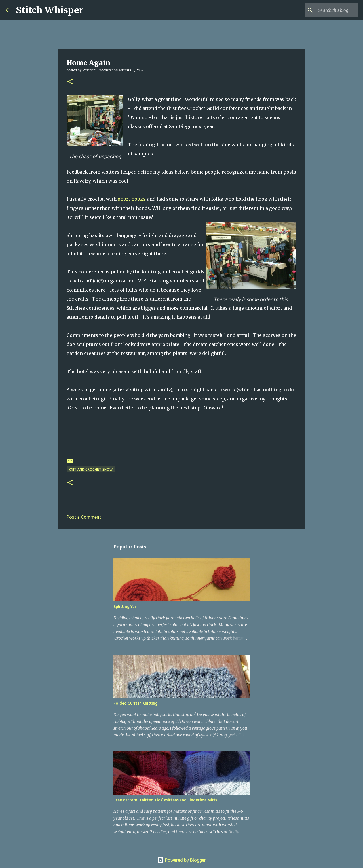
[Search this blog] (329, 10)
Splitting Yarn (126, 607)
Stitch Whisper (50, 10)
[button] (70, 82)
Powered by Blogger (181, 860)
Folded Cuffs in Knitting (136, 703)
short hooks (132, 199)
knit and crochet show (91, 469)
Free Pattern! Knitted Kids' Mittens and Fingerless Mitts (165, 800)
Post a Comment (84, 517)
